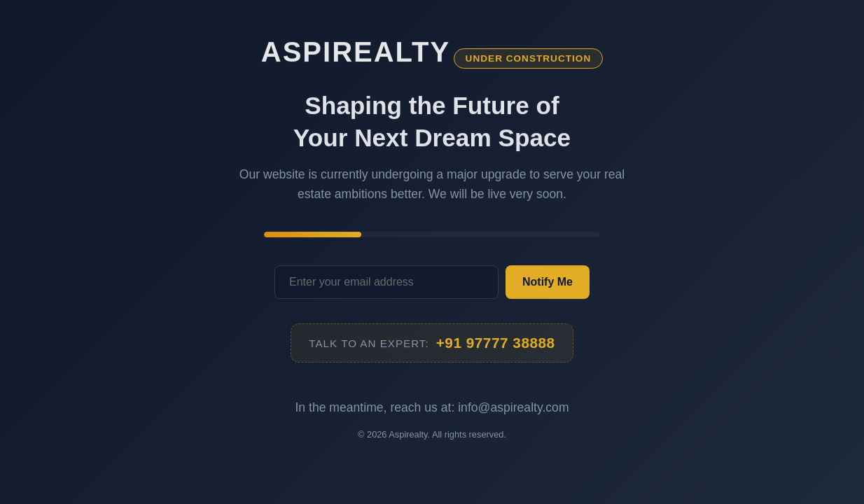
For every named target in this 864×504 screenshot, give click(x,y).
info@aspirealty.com (513, 408)
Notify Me (548, 282)
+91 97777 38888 (496, 343)
